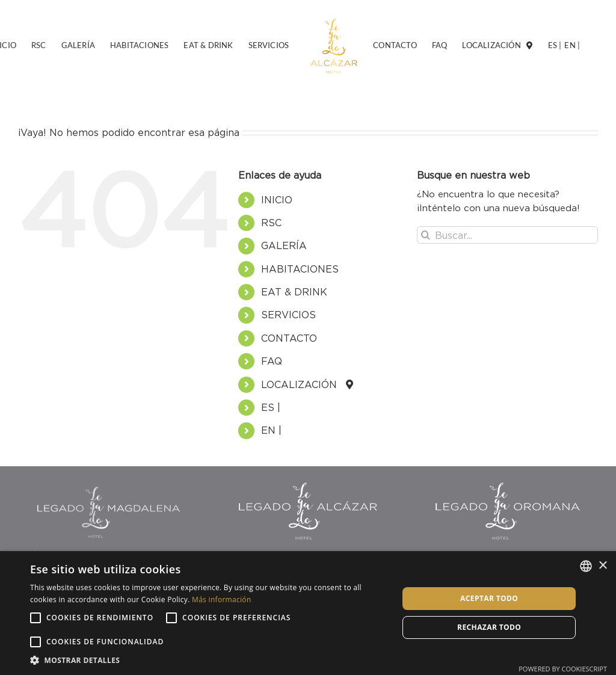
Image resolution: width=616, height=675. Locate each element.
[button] (209, 660)
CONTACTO (289, 338)
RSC (271, 223)
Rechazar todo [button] (489, 627)
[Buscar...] (507, 235)
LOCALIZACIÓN (303, 384)
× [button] (602, 566)
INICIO (277, 200)
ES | (271, 407)
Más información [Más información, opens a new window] (221, 599)
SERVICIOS (288, 315)
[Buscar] (426, 235)
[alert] (308, 613)
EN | (271, 430)
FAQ (272, 361)
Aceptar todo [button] (489, 598)
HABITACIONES (300, 269)
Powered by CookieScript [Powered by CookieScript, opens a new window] (563, 669)
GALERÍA (284, 245)
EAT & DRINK (294, 292)
